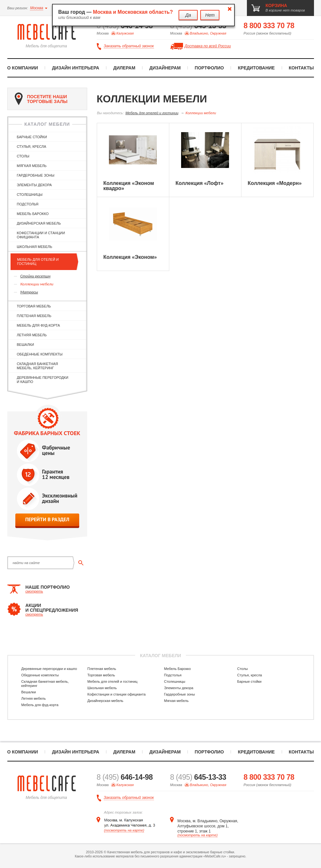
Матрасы (29, 292)
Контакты (301, 68)
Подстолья (28, 204)
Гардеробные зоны (36, 175)
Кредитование (256, 68)
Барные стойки (32, 137)
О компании (23, 68)
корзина (276, 5)
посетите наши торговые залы (41, 99)
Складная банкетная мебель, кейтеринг (38, 366)
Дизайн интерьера (76, 68)
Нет (210, 15)
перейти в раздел (47, 519)
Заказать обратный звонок (129, 46)
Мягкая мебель (32, 166)
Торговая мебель (34, 306)
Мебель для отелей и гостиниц (38, 262)
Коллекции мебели (37, 284)
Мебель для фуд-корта (38, 325)
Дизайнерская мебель (39, 223)
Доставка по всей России (208, 46)
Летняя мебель (32, 335)
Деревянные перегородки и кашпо (43, 380)
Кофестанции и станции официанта (41, 235)
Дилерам (124, 68)
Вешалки (26, 345)
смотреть (34, 591)
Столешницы (30, 195)
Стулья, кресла (32, 147)
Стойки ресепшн (35, 276)
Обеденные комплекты (40, 354)
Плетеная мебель (34, 316)
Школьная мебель (35, 247)
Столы (23, 156)
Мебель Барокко (33, 214)
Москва (37, 8)
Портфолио (209, 68)
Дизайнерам (165, 68)
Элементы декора (34, 185)
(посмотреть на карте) (124, 830)
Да (188, 15)
